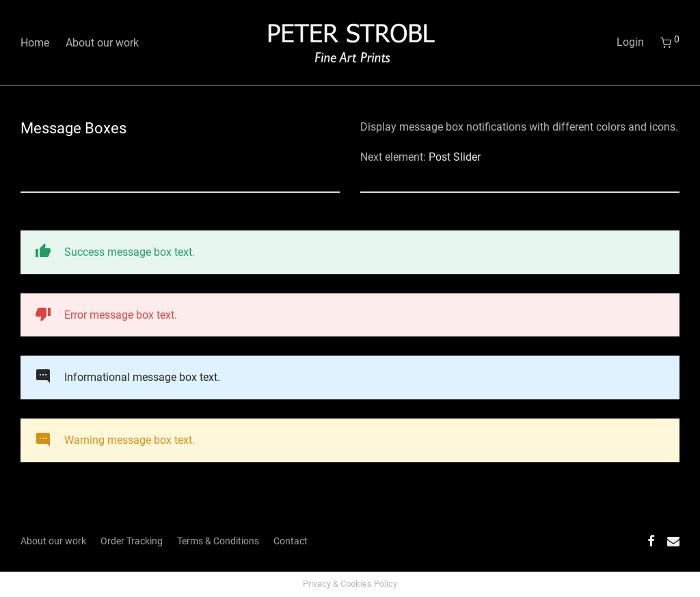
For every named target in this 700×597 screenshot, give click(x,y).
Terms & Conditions (218, 541)
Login (630, 42)
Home (35, 43)
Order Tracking (132, 541)
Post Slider (455, 157)
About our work (102, 43)
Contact (291, 541)
